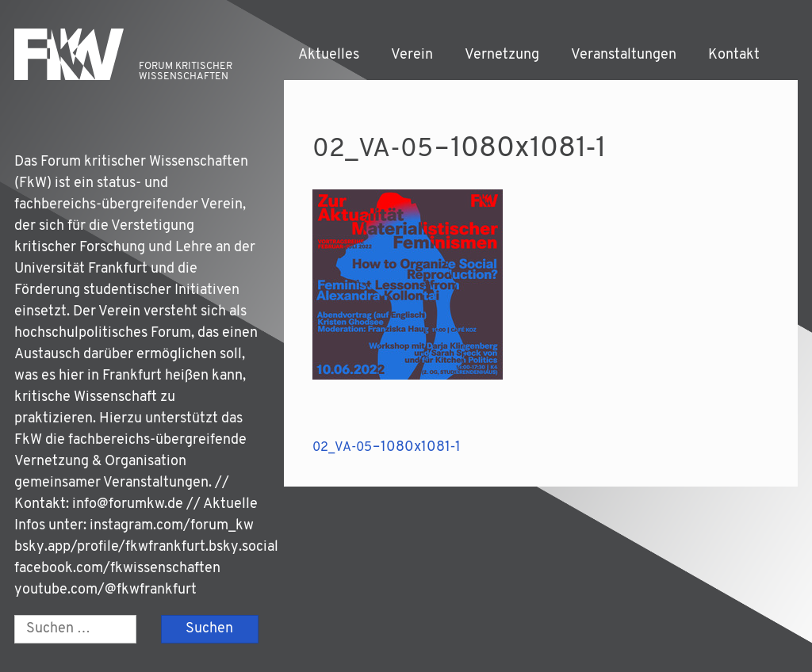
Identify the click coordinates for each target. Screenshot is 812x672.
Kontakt (734, 55)
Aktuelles (329, 55)
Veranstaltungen (624, 55)
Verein (412, 55)
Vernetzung (502, 55)
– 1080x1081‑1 (387, 447)
